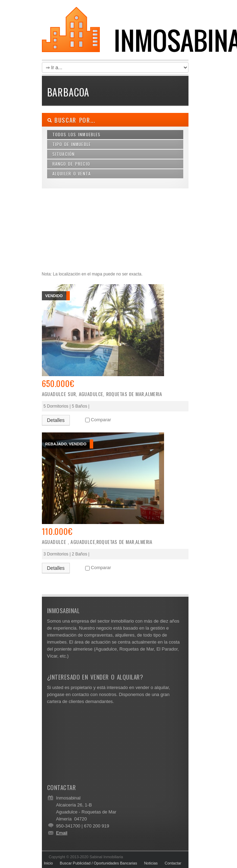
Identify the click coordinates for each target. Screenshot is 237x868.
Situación (64, 154)
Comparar (101, 420)
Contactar (173, 863)
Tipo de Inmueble (72, 144)
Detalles (56, 420)
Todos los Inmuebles (77, 134)
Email (62, 833)
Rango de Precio (71, 164)
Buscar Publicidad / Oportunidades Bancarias (98, 863)
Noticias (151, 863)
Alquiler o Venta (72, 174)
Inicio (49, 863)
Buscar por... (71, 120)
